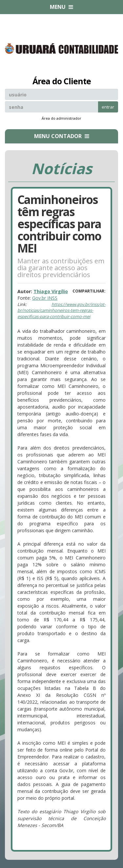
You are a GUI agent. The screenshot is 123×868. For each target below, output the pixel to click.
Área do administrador (61, 118)
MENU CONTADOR (62, 136)
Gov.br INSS (45, 298)
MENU (61, 7)
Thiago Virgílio (51, 291)
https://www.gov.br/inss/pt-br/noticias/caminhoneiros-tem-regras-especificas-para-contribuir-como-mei (61, 310)
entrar (108, 107)
